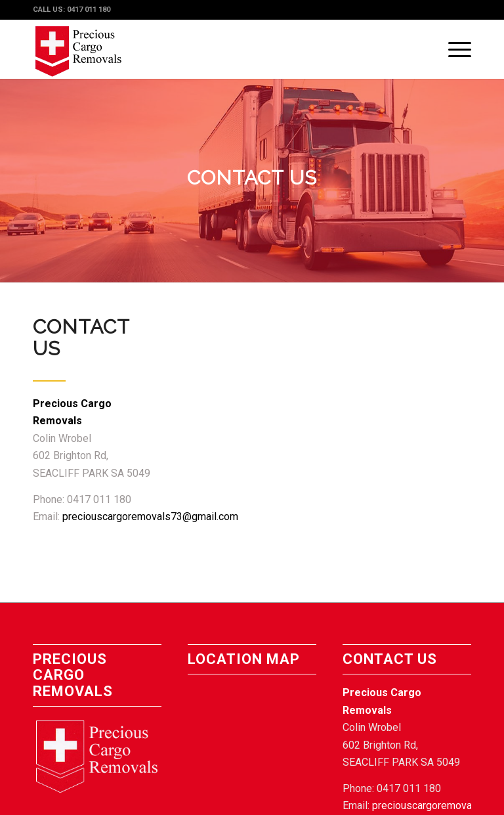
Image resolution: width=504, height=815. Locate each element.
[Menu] (453, 49)
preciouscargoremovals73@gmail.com (150, 517)
